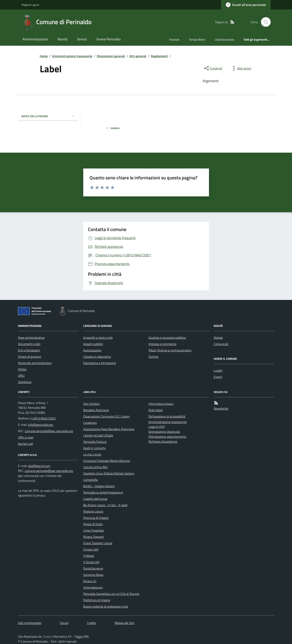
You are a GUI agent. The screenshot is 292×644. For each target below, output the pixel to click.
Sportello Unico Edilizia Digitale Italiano (109, 473)
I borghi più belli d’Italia (98, 435)
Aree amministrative (31, 338)
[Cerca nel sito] (264, 22)
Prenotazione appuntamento (167, 437)
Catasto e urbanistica (97, 357)
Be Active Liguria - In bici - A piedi (105, 505)
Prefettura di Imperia (97, 600)
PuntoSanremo (93, 568)
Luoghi (218, 370)
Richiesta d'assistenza (163, 441)
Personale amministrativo (35, 363)
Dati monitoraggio (30, 623)
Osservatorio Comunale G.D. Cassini (106, 416)
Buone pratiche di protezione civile (106, 606)
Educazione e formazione (100, 363)
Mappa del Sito (124, 623)
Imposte (174, 39)
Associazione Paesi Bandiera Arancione (109, 429)
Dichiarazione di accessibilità (167, 416)
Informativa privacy (161, 404)
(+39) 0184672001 (43, 418)
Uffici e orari (26, 437)
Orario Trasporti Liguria (98, 543)
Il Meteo (89, 556)
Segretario (25, 382)
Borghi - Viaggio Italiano (99, 486)
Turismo (153, 357)
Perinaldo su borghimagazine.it (103, 492)
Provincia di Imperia (96, 518)
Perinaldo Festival (95, 442)
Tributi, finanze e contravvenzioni (170, 350)
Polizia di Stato (93, 524)
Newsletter (221, 408)
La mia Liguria (92, 454)
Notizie (218, 338)
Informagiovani (93, 587)
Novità (62, 39)
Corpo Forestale (94, 530)
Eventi (218, 377)
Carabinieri (90, 423)
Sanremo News (93, 575)
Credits (92, 623)
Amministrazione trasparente (72, 56)
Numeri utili (26, 444)
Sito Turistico (91, 404)
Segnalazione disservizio (164, 432)
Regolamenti (159, 56)
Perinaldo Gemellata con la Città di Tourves (111, 594)
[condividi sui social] (213, 68)
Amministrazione (35, 39)
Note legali (156, 410)
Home (44, 56)
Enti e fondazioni (29, 350)
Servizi (82, 39)
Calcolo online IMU (95, 467)
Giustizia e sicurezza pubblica (167, 338)
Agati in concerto (94, 448)
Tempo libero (197, 39)
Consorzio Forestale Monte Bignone (107, 461)
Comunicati (221, 344)
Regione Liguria (30, 5)
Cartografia (90, 480)
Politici (22, 369)
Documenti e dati (29, 344)
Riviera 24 (90, 581)
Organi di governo (30, 357)
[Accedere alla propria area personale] (246, 5)
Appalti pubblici (93, 344)
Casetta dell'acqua (95, 499)
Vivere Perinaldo (109, 39)
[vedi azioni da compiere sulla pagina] (241, 68)
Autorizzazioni (92, 350)
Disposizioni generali (111, 56)
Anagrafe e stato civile (98, 338)
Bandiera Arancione (96, 410)
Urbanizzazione (224, 39)
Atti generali (138, 56)
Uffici (21, 376)
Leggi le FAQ (157, 427)
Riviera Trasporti (94, 537)
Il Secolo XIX (91, 562)
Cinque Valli (91, 549)
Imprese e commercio (162, 344)
